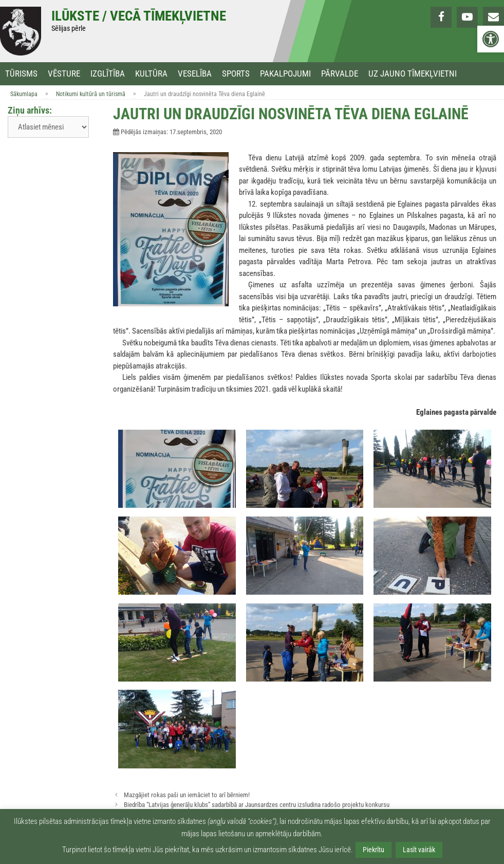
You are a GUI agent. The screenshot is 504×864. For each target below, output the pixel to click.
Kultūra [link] (151, 74)
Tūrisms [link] (21, 74)
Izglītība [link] (108, 74)
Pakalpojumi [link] (285, 74)
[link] (491, 39)
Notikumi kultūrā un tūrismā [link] (91, 94)
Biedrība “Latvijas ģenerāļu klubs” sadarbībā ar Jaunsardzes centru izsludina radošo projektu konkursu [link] (257, 805)
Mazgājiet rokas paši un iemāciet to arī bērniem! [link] (187, 795)
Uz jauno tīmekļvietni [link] (413, 74)
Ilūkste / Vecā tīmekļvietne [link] (139, 16)
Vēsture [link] (64, 74)
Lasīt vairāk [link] (419, 850)
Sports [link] (236, 74)
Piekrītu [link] (374, 850)
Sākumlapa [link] (24, 94)
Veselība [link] (195, 74)
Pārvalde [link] (340, 74)
